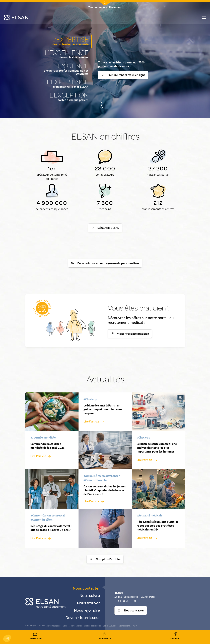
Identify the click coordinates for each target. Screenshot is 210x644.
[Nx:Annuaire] (105, 8)
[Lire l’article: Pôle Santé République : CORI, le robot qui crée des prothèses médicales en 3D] (147, 538)
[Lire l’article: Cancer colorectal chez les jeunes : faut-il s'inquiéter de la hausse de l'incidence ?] (94, 502)
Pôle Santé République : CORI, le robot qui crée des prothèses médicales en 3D (158, 526)
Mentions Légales (53, 626)
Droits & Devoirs (110, 626)
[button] (7, 638)
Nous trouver (88, 603)
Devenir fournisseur (83, 617)
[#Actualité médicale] (96, 476)
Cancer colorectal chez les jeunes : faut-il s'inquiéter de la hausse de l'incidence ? (105, 490)
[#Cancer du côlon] (41, 520)
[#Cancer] (36, 516)
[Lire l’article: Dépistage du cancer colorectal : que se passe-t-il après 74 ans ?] (41, 539)
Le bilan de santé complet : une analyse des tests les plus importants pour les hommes (157, 448)
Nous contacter (86, 588)
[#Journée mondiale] (43, 438)
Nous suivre (90, 595)
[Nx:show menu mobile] (204, 17)
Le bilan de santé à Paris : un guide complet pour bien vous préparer (103, 409)
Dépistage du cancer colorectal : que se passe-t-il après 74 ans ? (51, 528)
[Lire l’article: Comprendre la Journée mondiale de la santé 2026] (41, 456)
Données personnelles (72, 626)
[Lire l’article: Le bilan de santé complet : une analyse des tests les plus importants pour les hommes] (147, 460)
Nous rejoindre (87, 610)
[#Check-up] (90, 400)
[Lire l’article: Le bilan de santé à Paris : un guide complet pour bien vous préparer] (94, 422)
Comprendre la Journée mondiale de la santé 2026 (48, 446)
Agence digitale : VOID (128, 626)
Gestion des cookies (92, 626)
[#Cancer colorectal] (53, 516)
